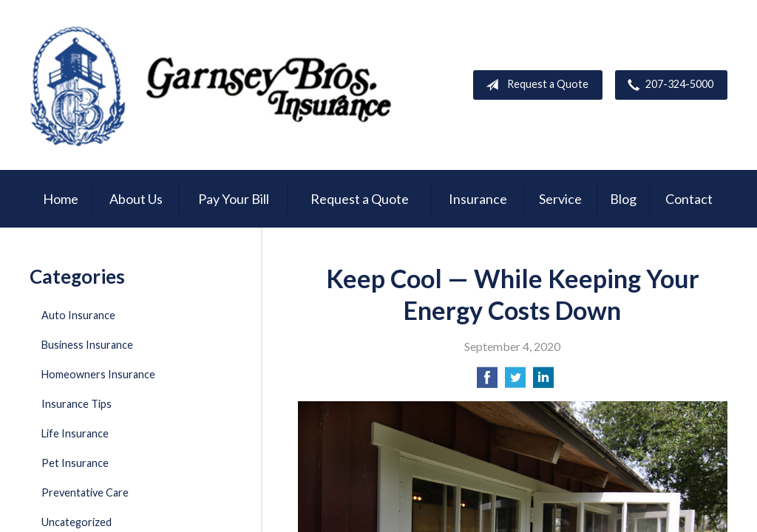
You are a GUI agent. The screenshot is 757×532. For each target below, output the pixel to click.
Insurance (478, 199)
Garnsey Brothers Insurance (214, 85)
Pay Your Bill (234, 199)
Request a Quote (534, 85)
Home (61, 199)
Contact (689, 199)
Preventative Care (85, 492)
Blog (623, 199)
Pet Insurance (75, 463)
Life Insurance (75, 433)
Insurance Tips (77, 404)
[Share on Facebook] (487, 382)
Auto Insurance (78, 315)
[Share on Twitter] (515, 382)
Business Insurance (87, 345)
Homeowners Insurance (98, 374)
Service (560, 199)
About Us (136, 199)
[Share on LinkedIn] (543, 382)
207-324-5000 (668, 85)
